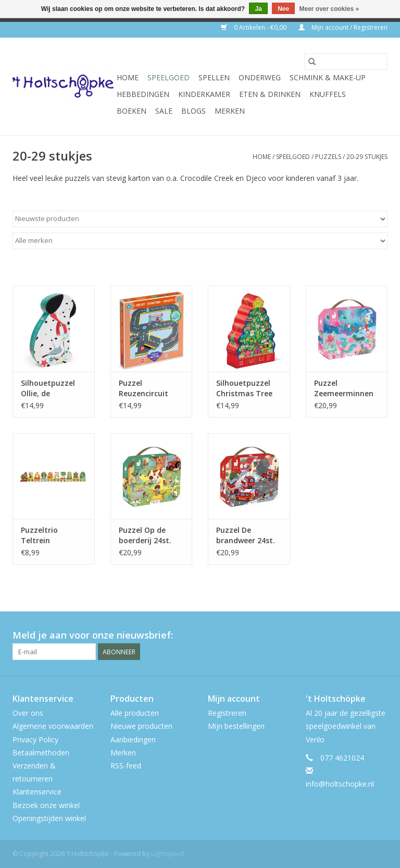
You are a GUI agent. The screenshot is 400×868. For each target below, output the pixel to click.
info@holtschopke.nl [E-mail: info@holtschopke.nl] (340, 784)
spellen (214, 77)
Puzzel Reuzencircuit (143, 388)
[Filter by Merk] (200, 241)
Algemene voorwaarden (53, 726)
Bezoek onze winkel (46, 805)
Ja (258, 9)
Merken (230, 111)
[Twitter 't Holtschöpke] (360, 635)
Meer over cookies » (329, 9)
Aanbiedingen (133, 739)
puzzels (328, 157)
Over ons (28, 713)
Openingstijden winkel (49, 818)
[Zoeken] (346, 62)
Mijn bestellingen (236, 726)
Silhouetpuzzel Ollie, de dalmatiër (48, 388)
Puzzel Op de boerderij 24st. (145, 535)
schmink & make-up (328, 77)
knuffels (328, 94)
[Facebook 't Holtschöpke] (342, 635)
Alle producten (135, 713)
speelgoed (168, 77)
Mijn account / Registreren (343, 27)
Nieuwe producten (141, 726)
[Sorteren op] (200, 219)
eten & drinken (270, 94)
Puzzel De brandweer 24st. (246, 535)
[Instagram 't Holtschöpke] (379, 635)
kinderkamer (204, 94)
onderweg (260, 77)
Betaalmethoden (41, 753)
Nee (283, 9)
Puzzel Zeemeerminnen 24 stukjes (344, 388)
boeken (132, 111)
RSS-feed (126, 766)
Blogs (193, 111)
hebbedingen (143, 94)
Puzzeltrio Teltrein (39, 535)
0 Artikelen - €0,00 (254, 27)
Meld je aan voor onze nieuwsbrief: (93, 635)
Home (128, 77)
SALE (164, 111)
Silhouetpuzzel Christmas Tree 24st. (244, 388)
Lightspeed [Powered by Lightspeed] (167, 854)
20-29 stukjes (367, 157)
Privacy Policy (35, 739)
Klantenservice (37, 792)
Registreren (227, 713)
